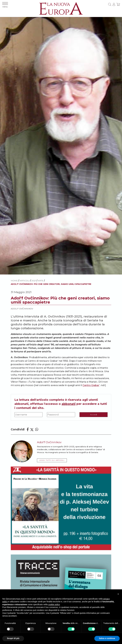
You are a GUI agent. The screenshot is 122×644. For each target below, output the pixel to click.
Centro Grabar (91, 385)
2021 (34, 281)
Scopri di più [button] (13, 638)
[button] (118, 594)
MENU (5, 5)
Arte (41, 281)
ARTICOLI (25, 281)
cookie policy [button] (54, 604)
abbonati (69, 404)
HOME (14, 281)
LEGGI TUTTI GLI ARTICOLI (52, 460)
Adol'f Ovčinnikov (22, 309)
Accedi (94, 415)
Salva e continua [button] (107, 638)
